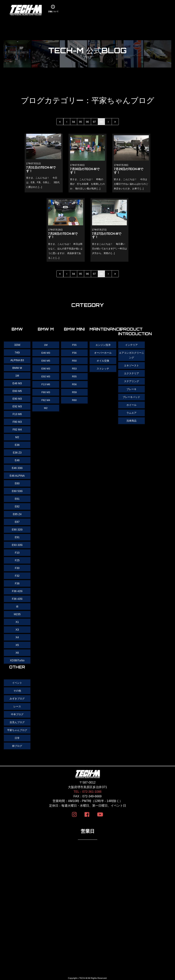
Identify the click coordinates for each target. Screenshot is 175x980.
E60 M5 (46, 360)
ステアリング (131, 380)
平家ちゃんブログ (17, 729)
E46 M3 (46, 353)
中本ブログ (17, 713)
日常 (17, 737)
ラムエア (131, 411)
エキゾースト (131, 365)
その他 (17, 690)
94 (74, 122)
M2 (46, 406)
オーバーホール (103, 353)
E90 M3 (46, 368)
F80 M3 (46, 391)
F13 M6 (46, 383)
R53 (74, 368)
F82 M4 (46, 399)
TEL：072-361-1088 (87, 790)
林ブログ (17, 744)
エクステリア (131, 373)
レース (17, 706)
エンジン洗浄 (103, 345)
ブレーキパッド (131, 396)
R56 (74, 383)
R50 (74, 360)
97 (94, 122)
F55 (74, 345)
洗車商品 (131, 419)
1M (46, 345)
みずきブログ (17, 698)
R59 (74, 391)
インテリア (131, 345)
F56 (74, 353)
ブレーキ (131, 388)
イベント (17, 683)
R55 (74, 376)
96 (87, 122)
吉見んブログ (17, 721)
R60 (74, 399)
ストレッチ (103, 368)
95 (80, 122)
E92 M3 (46, 376)
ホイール (131, 403)
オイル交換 (103, 360)
